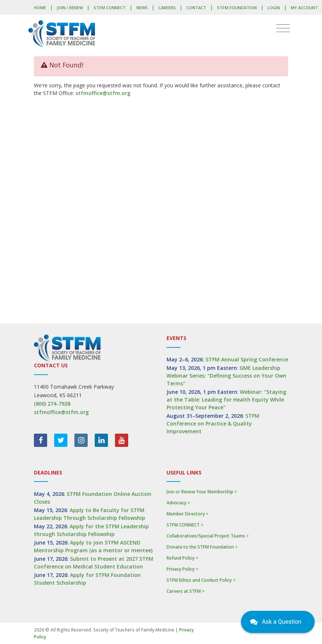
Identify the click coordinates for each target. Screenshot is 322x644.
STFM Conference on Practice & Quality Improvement (213, 423)
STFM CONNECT (110, 8)
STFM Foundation (237, 8)
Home (40, 8)
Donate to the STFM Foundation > (202, 547)
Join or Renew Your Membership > (202, 492)
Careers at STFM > (185, 591)
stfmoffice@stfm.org (103, 93)
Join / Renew (70, 8)
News (142, 8)
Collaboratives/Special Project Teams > (208, 536)
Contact (196, 8)
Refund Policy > (182, 558)
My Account (304, 8)
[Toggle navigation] (283, 28)
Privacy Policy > (182, 569)
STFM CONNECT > (185, 525)
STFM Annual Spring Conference (247, 359)
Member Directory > (188, 514)
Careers (167, 8)
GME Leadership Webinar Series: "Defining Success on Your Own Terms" (226, 376)
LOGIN (274, 8)
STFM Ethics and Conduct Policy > (201, 580)
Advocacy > (178, 503)
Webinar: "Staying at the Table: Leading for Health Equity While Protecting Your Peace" (226, 400)
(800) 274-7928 (52, 404)
